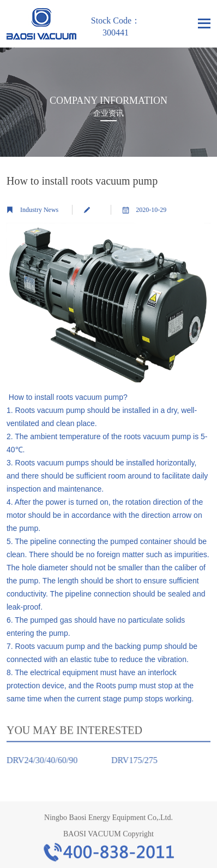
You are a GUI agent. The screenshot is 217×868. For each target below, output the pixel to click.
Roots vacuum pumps (52, 463)
